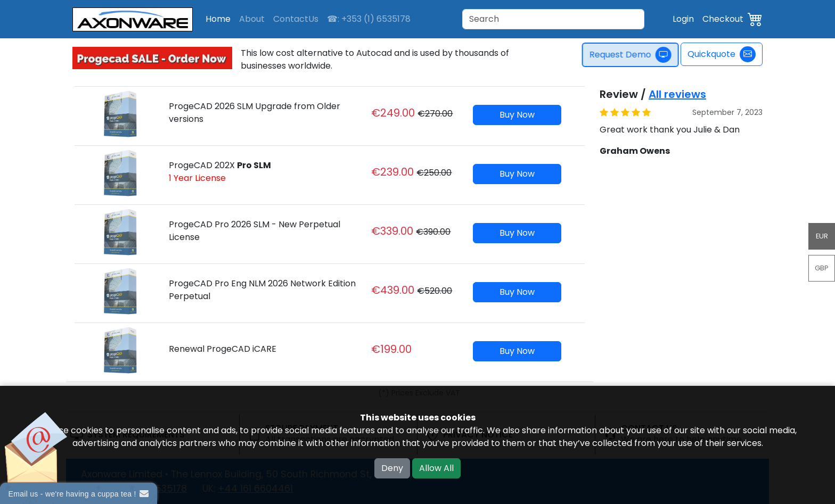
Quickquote (722, 54)
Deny (392, 468)
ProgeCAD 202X (220, 172)
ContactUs (296, 19)
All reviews (677, 94)
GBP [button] (822, 268)
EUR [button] (822, 236)
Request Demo (633, 55)
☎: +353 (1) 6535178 (369, 19)
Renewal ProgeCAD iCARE (223, 349)
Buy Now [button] (517, 115)
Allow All (436, 468)
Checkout (723, 19)
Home (218, 19)
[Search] (553, 19)
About (252, 19)
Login (683, 19)
